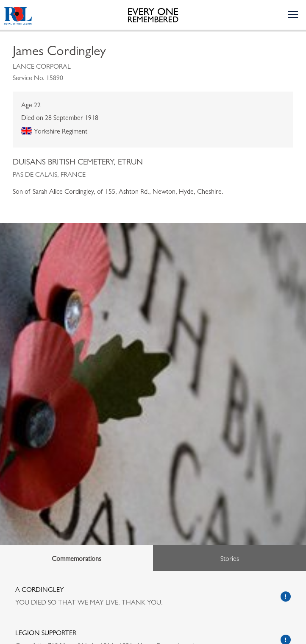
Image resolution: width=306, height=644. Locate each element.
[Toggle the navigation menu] (292, 14)
